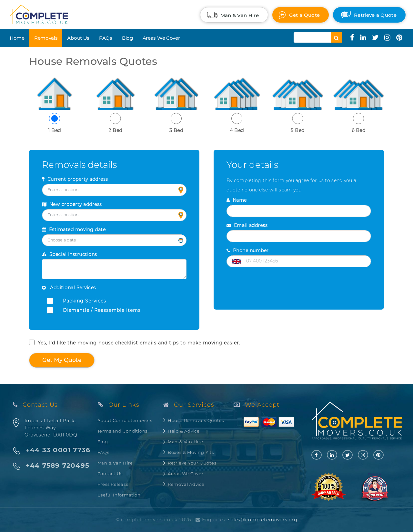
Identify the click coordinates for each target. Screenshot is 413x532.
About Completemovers (125, 420)
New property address (72, 204)
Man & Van (240, 15)
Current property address (75, 179)
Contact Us (110, 474)
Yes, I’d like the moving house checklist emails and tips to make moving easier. (135, 343)
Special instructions (70, 254)
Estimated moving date (74, 230)
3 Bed (176, 123)
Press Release (113, 484)
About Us (78, 38)
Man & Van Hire (115, 463)
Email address (247, 225)
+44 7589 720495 (58, 466)
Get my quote (62, 360)
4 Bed (237, 123)
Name (237, 200)
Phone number (248, 251)
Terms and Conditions (123, 431)
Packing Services (85, 301)
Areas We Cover (161, 38)
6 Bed (358, 123)
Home (17, 38)
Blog (127, 38)
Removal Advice (186, 484)
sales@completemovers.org (263, 520)
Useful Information (119, 495)
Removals (46, 38)
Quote (304, 15)
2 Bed (115, 123)
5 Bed (297, 123)
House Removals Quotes (196, 420)
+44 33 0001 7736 (58, 450)
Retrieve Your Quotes (192, 463)
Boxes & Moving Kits (191, 452)
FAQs (106, 38)
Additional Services (69, 288)
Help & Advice (184, 431)
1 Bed (55, 123)
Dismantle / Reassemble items (102, 310)
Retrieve (375, 15)
